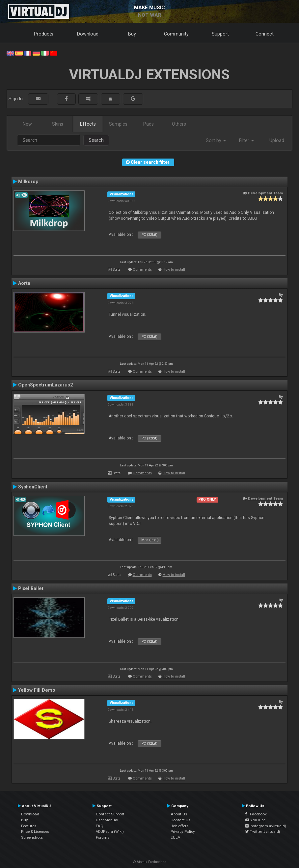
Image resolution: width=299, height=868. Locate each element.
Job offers (179, 826)
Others (179, 124)
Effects (88, 124)
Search (96, 140)
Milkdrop (28, 182)
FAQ (100, 826)
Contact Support (110, 814)
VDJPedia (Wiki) (110, 831)
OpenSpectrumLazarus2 (45, 385)
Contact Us (180, 820)
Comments (142, 270)
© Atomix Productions (150, 862)
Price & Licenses (35, 831)
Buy (132, 34)
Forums (103, 837)
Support (220, 34)
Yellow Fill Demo (37, 690)
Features (29, 826)
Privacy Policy (183, 831)
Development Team (265, 193)
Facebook (256, 814)
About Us (179, 814)
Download (88, 34)
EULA (176, 837)
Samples (118, 124)
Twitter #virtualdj (263, 831)
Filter (246, 140)
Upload (277, 140)
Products (44, 34)
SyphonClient (33, 487)
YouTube (255, 820)
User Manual (107, 820)
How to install (174, 270)
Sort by (216, 140)
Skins (58, 124)
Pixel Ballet (31, 588)
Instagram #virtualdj (266, 826)
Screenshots (32, 837)
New (27, 124)
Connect (265, 34)
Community (176, 34)
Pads (149, 124)
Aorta (24, 283)
